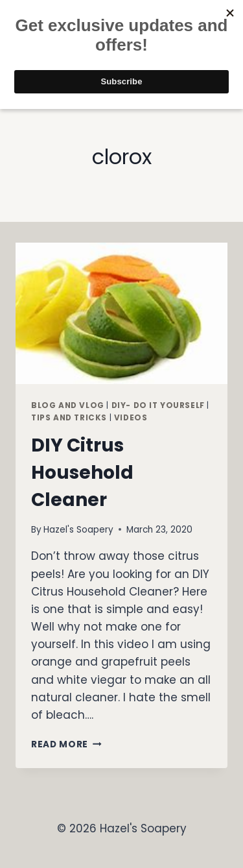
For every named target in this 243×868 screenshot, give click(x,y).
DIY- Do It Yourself (158, 405)
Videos (131, 418)
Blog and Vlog (68, 405)
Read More (66, 744)
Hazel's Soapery (78, 530)
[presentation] (121, 313)
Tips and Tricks (69, 418)
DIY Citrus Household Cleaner (82, 473)
